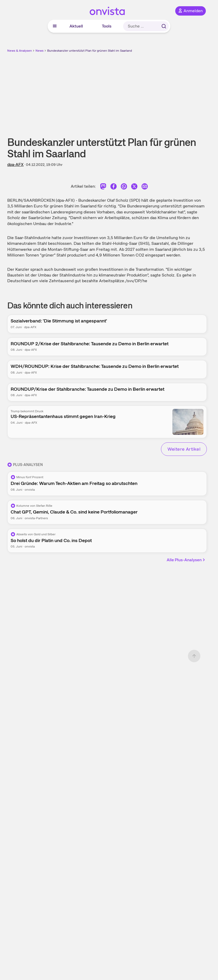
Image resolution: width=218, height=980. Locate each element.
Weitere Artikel (184, 449)
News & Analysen (20, 51)
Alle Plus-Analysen (186, 560)
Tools (107, 26)
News (40, 51)
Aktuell (76, 26)
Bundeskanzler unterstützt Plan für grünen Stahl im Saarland (90, 51)
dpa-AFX (15, 164)
